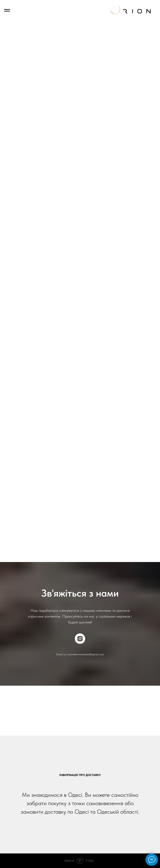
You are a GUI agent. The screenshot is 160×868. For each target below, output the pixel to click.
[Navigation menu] (7, 10)
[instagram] (80, 639)
